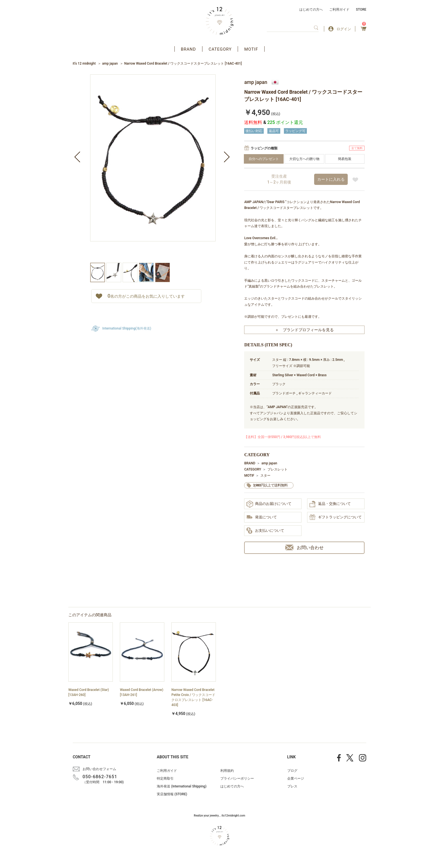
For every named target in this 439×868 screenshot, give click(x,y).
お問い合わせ (304, 548)
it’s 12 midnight (84, 63)
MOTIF (251, 49)
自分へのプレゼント (264, 159)
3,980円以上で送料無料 (270, 485)
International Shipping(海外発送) (127, 328)
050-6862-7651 (100, 777)
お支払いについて (265, 531)
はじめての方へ (311, 10)
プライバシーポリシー (237, 778)
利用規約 (227, 771)
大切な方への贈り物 (304, 159)
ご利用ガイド (339, 10)
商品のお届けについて (269, 504)
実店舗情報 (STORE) (172, 794)
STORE (361, 10)
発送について (262, 518)
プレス (292, 786)
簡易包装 (345, 159)
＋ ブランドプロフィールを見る (304, 330)
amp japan (110, 63)
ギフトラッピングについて (336, 517)
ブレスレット (277, 469)
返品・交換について (330, 504)
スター (265, 476)
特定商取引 (165, 778)
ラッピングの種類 (264, 148)
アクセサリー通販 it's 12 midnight (220, 21)
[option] (153, 169)
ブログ (292, 771)
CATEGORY (220, 49)
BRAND (188, 49)
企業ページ (296, 778)
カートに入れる (331, 179)
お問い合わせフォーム (99, 769)
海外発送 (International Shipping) (182, 786)
